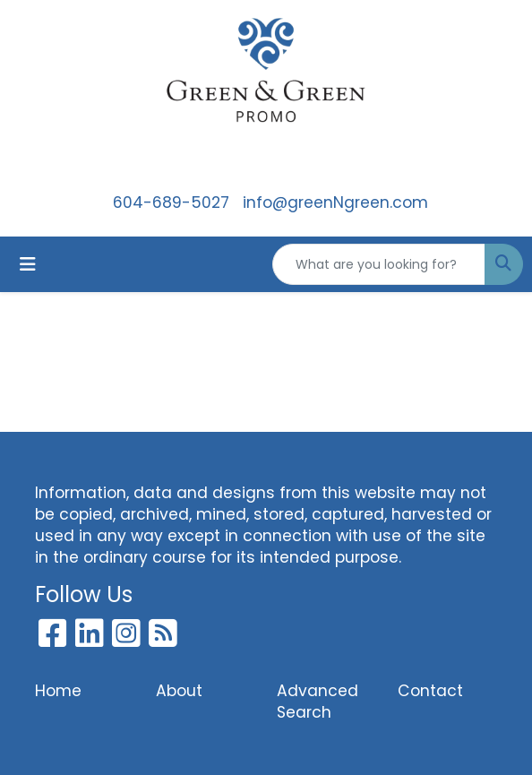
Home (58, 691)
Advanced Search (317, 702)
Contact (430, 691)
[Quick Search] (379, 264)
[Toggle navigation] (28, 264)
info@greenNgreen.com (335, 202)
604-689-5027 (171, 202)
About (179, 691)
